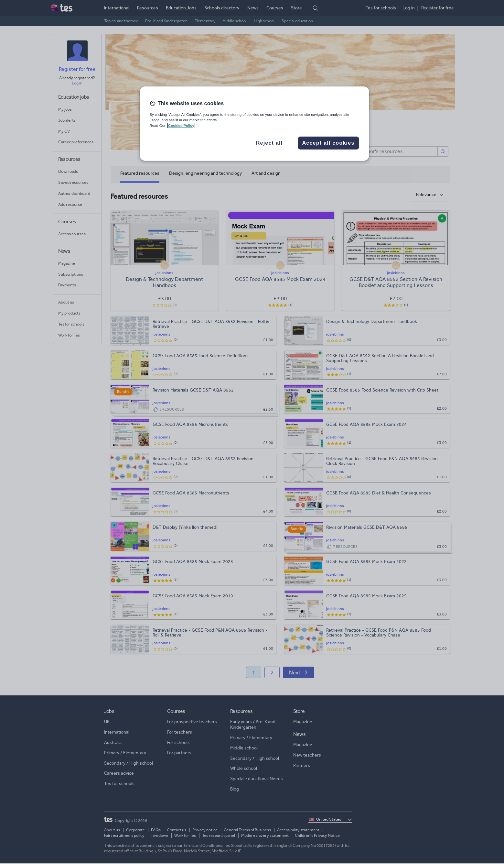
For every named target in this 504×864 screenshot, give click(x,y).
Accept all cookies (328, 143)
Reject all (269, 143)
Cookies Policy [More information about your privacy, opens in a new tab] (181, 126)
